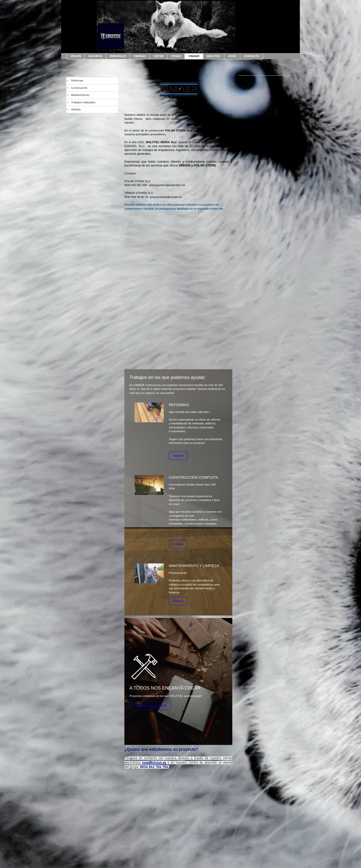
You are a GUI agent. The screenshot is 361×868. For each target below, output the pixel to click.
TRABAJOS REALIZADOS (150, 706)
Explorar (178, 456)
